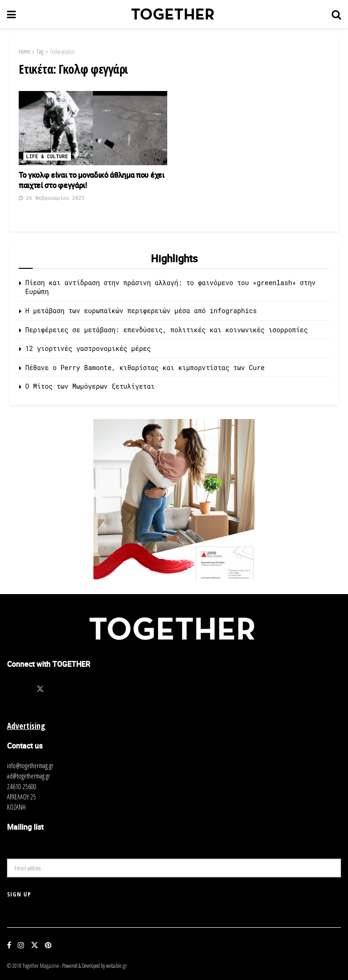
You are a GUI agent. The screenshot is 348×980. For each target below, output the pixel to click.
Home (24, 52)
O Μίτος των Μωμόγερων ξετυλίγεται (90, 386)
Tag (40, 52)
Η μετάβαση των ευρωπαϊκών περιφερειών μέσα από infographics (141, 311)
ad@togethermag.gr (28, 776)
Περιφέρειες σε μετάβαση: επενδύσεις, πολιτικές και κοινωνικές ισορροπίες (167, 330)
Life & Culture (47, 157)
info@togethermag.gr (30, 766)
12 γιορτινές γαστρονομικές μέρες (88, 348)
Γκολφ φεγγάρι (62, 52)
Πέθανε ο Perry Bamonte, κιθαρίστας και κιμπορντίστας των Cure (145, 367)
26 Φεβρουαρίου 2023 (52, 198)
